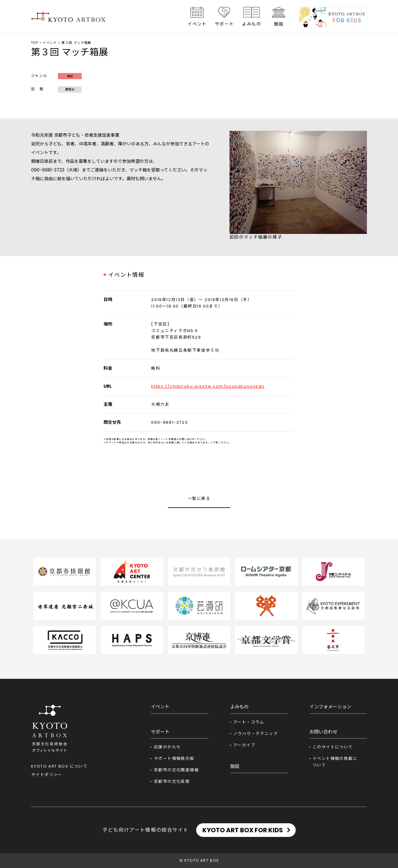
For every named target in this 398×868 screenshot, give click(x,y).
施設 (279, 24)
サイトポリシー (47, 775)
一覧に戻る (199, 498)
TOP (35, 43)
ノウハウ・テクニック (256, 734)
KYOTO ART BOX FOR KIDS (243, 830)
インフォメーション (330, 707)
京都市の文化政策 (172, 781)
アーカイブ (244, 745)
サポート (224, 24)
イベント (197, 24)
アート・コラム (249, 722)
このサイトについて (333, 747)
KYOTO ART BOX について (59, 766)
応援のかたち (167, 747)
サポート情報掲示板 (174, 758)
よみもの (252, 24)
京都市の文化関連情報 (176, 770)
